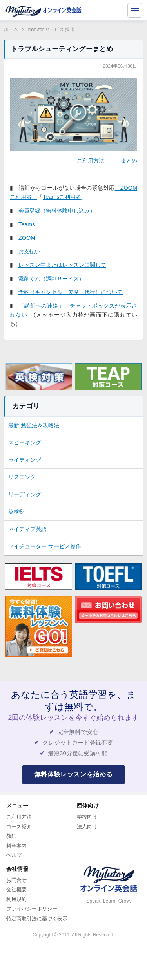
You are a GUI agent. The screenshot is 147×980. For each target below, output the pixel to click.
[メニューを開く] (135, 10)
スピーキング (25, 442)
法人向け (87, 827)
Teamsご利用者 (62, 197)
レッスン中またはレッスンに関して (62, 265)
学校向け (87, 817)
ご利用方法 (19, 817)
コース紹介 (19, 827)
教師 (11, 836)
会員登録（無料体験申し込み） (57, 211)
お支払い (29, 251)
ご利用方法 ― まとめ (107, 161)
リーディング (25, 494)
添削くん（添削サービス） (51, 279)
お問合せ (16, 880)
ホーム (11, 29)
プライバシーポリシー (32, 909)
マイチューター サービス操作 (45, 546)
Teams (27, 224)
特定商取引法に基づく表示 (37, 919)
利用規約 (16, 899)
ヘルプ (14, 855)
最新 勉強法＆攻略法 (34, 425)
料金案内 (16, 846)
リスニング (22, 477)
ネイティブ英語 (27, 529)
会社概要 (16, 889)
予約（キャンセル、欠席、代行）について (71, 292)
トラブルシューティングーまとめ (62, 49)
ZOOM (27, 238)
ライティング (25, 460)
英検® (16, 512)
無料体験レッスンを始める (74, 774)
